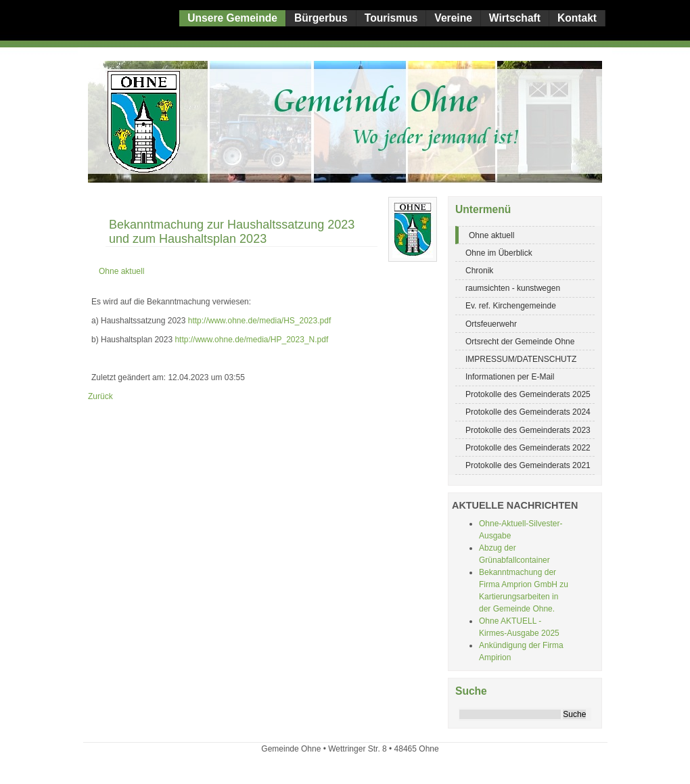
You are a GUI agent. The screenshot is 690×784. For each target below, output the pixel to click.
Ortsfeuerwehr (491, 324)
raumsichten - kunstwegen (513, 288)
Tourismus (391, 18)
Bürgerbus (321, 18)
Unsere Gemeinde (232, 18)
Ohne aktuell (491, 235)
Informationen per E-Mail (510, 377)
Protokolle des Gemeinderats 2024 (528, 412)
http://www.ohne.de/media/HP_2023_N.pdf (251, 340)
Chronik (479, 271)
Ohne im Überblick (499, 253)
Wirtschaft (515, 18)
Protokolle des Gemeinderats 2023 (528, 430)
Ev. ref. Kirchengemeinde (511, 306)
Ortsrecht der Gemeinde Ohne (520, 342)
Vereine (453, 18)
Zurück (100, 396)
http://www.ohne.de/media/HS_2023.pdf (259, 321)
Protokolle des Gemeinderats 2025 (528, 394)
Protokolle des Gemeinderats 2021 (528, 465)
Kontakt (577, 18)
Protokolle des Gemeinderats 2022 (528, 448)
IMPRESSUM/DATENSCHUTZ (521, 359)
